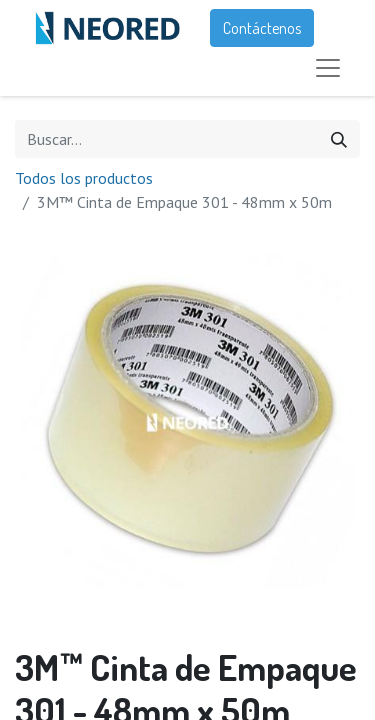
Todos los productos (84, 178)
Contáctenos (262, 28)
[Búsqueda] (339, 139)
